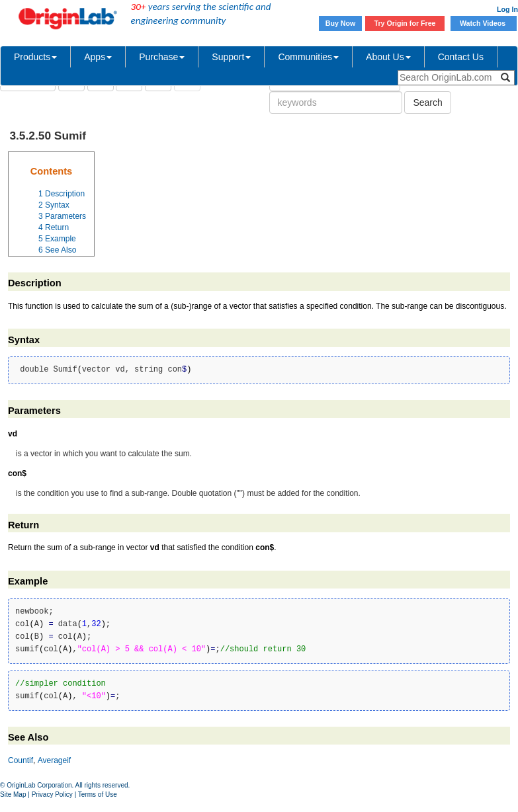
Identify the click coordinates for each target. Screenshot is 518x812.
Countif (21, 760)
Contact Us (461, 57)
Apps (98, 57)
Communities (308, 57)
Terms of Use (98, 794)
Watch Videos (484, 23)
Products (35, 57)
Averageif (54, 760)
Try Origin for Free (405, 23)
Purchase (162, 57)
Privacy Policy (52, 794)
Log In (507, 9)
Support (231, 57)
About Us (388, 57)
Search (427, 102)
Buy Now (341, 23)
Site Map (13, 794)
